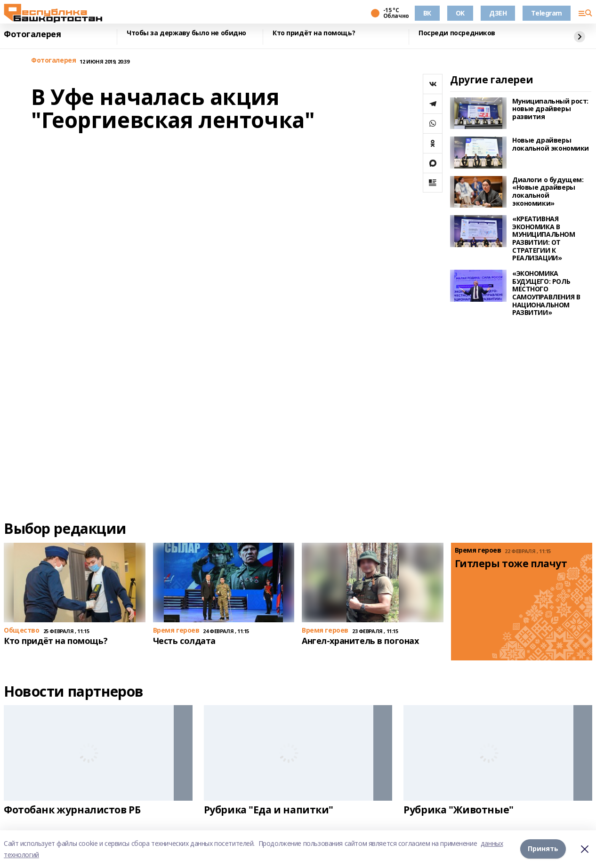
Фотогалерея (32, 34)
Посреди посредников (457, 33)
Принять (543, 849)
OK (460, 13)
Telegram (547, 13)
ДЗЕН (498, 13)
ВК (427, 13)
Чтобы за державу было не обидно (186, 33)
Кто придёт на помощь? (314, 33)
